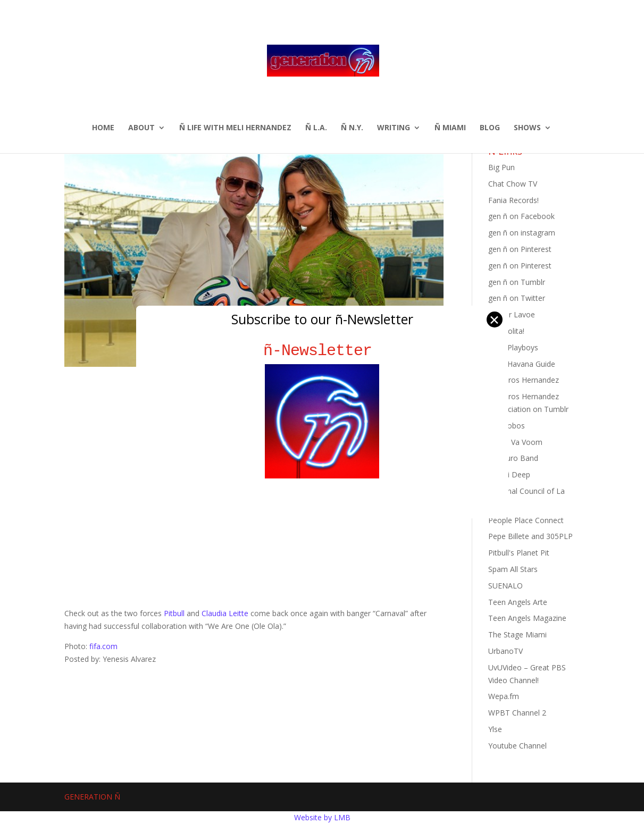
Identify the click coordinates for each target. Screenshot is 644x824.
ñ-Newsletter (322, 351)
